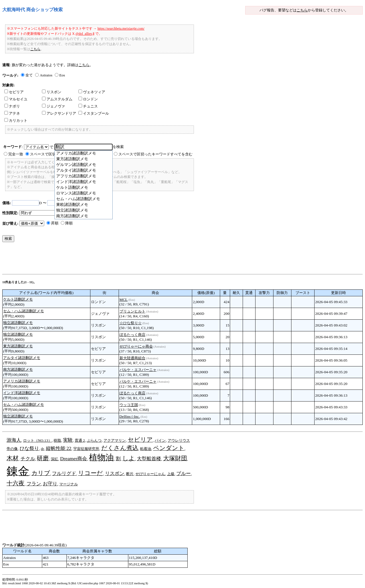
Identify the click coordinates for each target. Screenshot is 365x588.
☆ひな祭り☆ (131, 323)
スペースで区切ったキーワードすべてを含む (155, 154)
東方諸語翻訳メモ (18, 346)
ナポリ (12, 106)
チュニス (88, 106)
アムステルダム (57, 99)
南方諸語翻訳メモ (18, 369)
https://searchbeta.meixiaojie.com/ (121, 29)
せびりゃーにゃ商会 (136, 346)
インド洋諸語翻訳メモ (22, 393)
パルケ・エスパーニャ (138, 370)
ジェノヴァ (53, 106)
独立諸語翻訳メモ (18, 323)
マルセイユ (16, 99)
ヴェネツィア (92, 92)
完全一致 (16, 154)
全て (29, 75)
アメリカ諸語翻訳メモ (22, 381)
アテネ (12, 113)
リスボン (52, 92)
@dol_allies (84, 34)
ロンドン (88, 99)
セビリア (14, 92)
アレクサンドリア (59, 113)
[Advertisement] (106, 259)
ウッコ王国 (129, 405)
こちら (302, 10)
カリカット (16, 120)
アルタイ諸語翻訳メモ (22, 358)
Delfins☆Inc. (130, 416)
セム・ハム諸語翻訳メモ (24, 311)
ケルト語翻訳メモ (18, 299)
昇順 (55, 223)
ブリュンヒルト (132, 311)
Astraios (46, 75)
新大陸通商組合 (132, 358)
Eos (62, 75)
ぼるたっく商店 (132, 335)
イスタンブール (94, 113)
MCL (124, 300)
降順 (69, 223)
